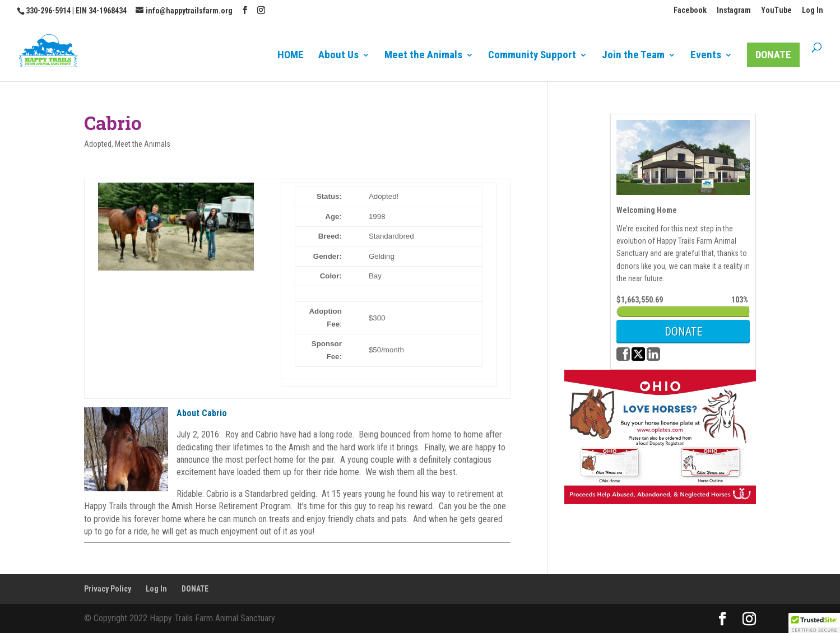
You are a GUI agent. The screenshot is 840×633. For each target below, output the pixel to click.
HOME (291, 56)
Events (706, 56)
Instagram (734, 10)
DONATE (773, 55)
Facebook (690, 10)
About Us (338, 56)
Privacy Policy (108, 589)
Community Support (532, 56)
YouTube (776, 10)
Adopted (98, 144)
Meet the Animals (423, 56)
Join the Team (633, 56)
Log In (813, 10)
